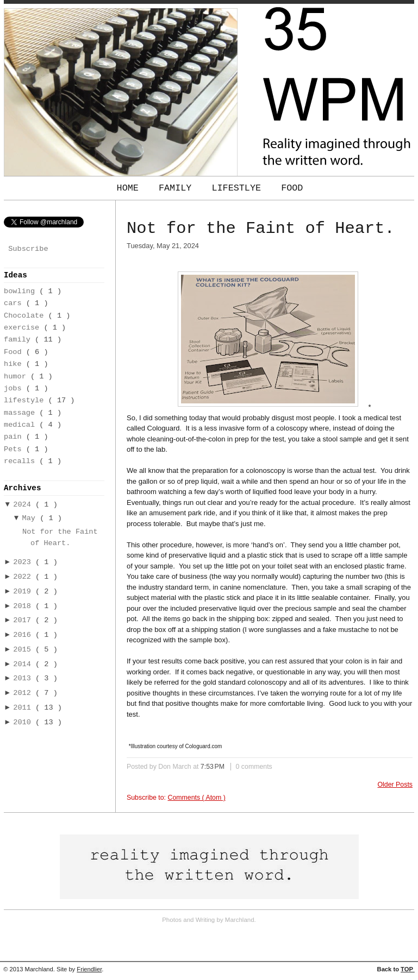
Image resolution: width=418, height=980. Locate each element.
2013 (24, 678)
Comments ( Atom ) (196, 798)
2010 (24, 722)
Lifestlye (239, 188)
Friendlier (89, 969)
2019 (24, 592)
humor (17, 377)
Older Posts (395, 785)
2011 (24, 708)
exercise (24, 328)
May (31, 518)
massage (21, 413)
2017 (24, 620)
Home (130, 188)
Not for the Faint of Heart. (261, 229)
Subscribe (28, 249)
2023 (24, 562)
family (19, 340)
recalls (21, 461)
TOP (408, 969)
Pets (15, 449)
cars (15, 303)
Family (178, 188)
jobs (15, 388)
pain (15, 437)
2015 (24, 650)
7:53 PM (214, 767)
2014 (24, 664)
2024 (24, 505)
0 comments (254, 767)
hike (15, 364)
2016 (24, 635)
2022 (24, 577)
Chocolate (26, 316)
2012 (24, 693)
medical (21, 425)
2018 (24, 606)
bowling (21, 291)
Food (292, 188)
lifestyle (26, 400)
